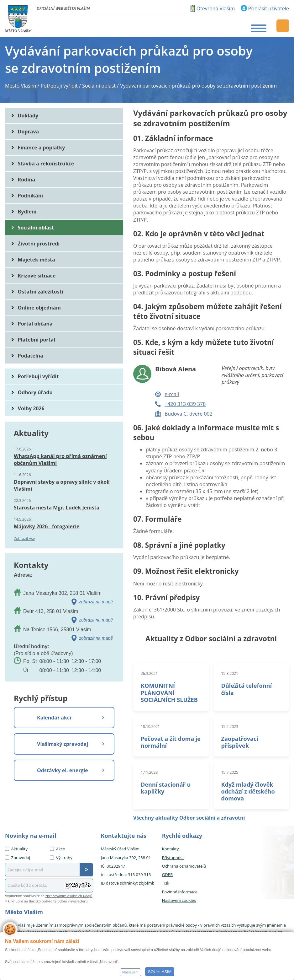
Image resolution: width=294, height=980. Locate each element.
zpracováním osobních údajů (69, 896)
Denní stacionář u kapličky (166, 788)
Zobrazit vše (24, 538)
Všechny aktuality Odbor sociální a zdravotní (189, 818)
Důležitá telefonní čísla (247, 689)
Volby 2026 (31, 408)
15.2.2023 (230, 727)
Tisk (166, 883)
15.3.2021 (230, 673)
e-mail (172, 394)
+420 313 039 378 (185, 404)
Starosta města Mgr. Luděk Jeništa (57, 508)
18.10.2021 (150, 727)
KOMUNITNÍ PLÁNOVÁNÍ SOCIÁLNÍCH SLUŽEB (169, 692)
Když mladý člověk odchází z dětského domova (248, 791)
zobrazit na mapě (96, 602)
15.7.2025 (230, 772)
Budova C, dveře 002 (189, 414)
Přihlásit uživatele (269, 8)
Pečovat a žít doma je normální (171, 742)
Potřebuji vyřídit (38, 376)
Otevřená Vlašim (216, 8)
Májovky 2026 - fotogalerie (47, 526)
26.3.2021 (149, 673)
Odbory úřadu (35, 392)
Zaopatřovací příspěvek (240, 742)
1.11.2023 (149, 772)
